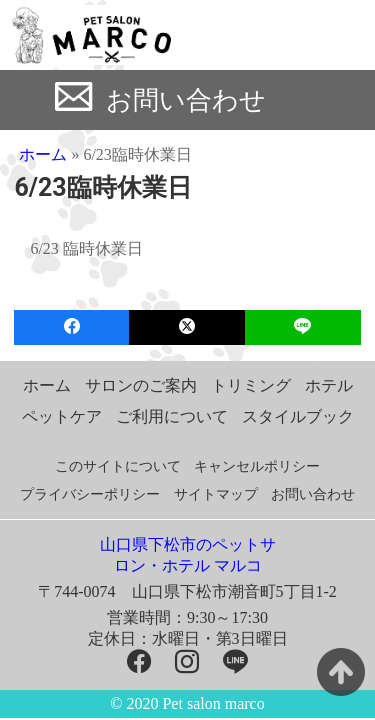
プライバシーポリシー (90, 494)
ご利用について (172, 416)
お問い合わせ (186, 100)
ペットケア (62, 416)
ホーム (43, 154)
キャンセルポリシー (257, 466)
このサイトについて (118, 466)
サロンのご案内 (141, 385)
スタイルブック (298, 416)
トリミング (251, 385)
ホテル (329, 385)
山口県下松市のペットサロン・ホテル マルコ (188, 555)
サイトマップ (216, 494)
